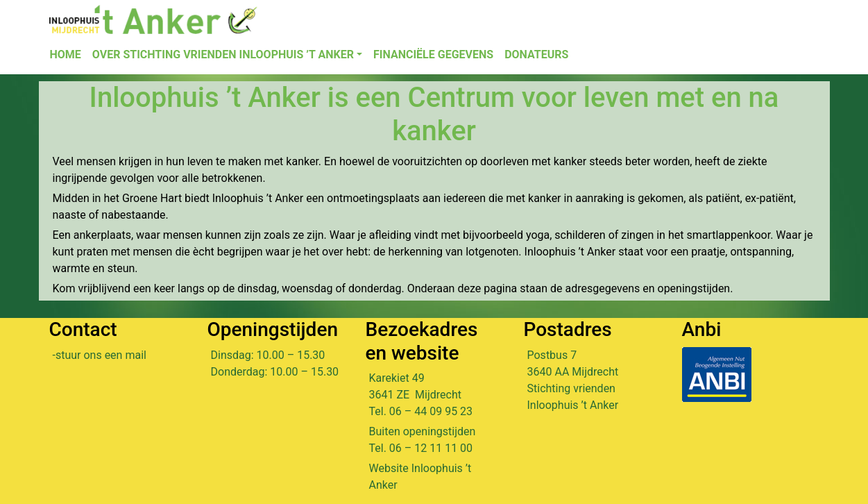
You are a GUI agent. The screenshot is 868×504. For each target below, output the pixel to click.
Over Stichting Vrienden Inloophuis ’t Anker (223, 54)
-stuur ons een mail (100, 355)
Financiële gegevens (433, 54)
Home (66, 54)
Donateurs (536, 54)
